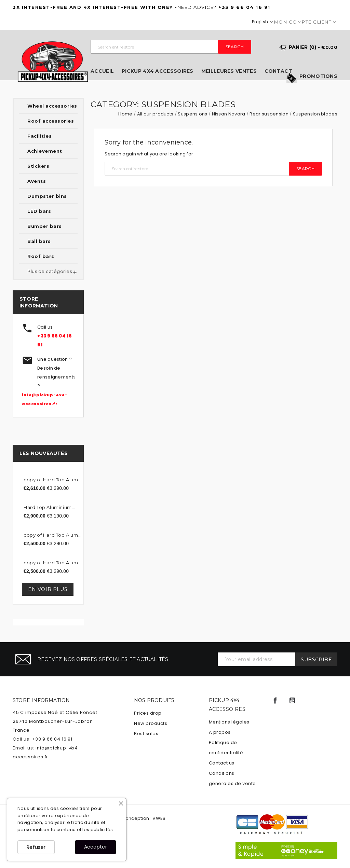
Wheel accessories (52, 106)
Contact (278, 71)
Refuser (36, 847)
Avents (37, 181)
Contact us (222, 763)
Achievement (45, 151)
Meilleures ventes (229, 71)
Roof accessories (51, 121)
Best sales (146, 734)
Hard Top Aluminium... (50, 507)
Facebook (275, 701)
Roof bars (41, 256)
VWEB (159, 818)
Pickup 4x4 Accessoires (158, 71)
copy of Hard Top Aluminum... (52, 480)
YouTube (292, 701)
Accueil (102, 71)
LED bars (39, 211)
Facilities (39, 136)
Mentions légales (229, 722)
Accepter (96, 847)
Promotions (318, 77)
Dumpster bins (47, 196)
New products (151, 723)
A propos (220, 732)
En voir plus (48, 589)
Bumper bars (45, 226)
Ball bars (39, 241)
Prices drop (148, 713)
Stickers (38, 166)
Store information (41, 700)
